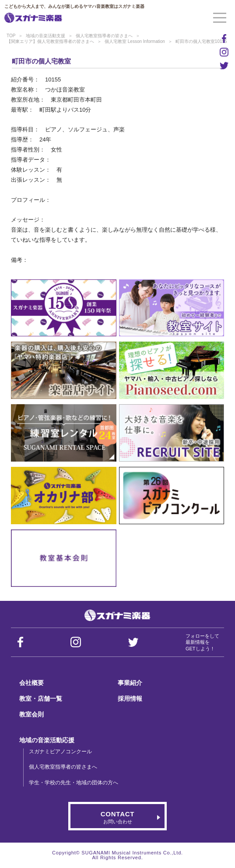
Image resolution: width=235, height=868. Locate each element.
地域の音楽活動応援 (47, 740)
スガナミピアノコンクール (60, 752)
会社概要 (32, 683)
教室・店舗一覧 (41, 699)
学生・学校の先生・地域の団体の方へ (74, 783)
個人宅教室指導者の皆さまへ (104, 36)
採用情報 (130, 699)
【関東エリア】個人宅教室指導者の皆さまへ (50, 41)
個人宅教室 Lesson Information (135, 41)
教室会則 (32, 714)
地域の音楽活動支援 (46, 36)
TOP (11, 36)
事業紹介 (130, 683)
